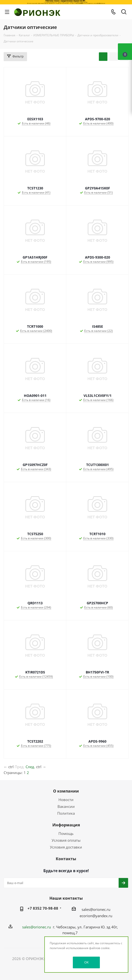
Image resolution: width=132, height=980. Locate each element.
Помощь (66, 833)
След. (30, 767)
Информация (66, 825)
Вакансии (66, 806)
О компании (66, 791)
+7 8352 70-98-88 (43, 908)
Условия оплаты (66, 840)
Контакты (66, 859)
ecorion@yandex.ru (96, 916)
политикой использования (69, 948)
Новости (66, 800)
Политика (66, 813)
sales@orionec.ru (96, 909)
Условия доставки (66, 847)
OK (86, 962)
